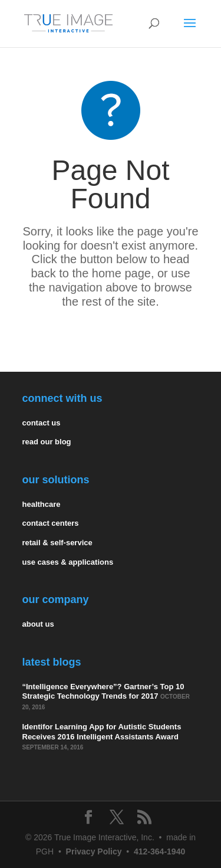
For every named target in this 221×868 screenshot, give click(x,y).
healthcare (42, 504)
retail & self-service (57, 543)
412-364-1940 (159, 851)
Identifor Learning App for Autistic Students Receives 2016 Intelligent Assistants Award (102, 732)
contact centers (51, 523)
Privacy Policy (94, 851)
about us (38, 624)
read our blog (47, 442)
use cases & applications (68, 562)
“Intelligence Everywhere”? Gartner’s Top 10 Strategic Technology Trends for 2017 (103, 692)
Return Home (111, 337)
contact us (42, 423)
